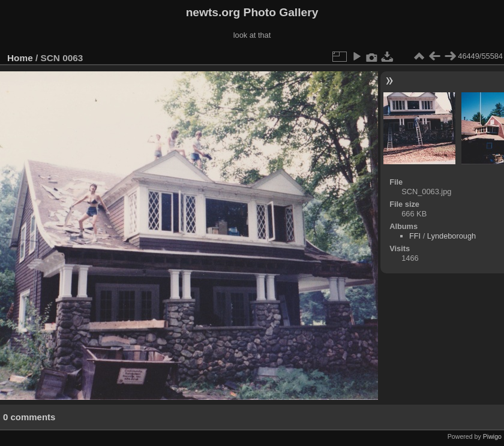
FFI (415, 236)
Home (20, 58)
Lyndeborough (451, 236)
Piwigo (492, 436)
